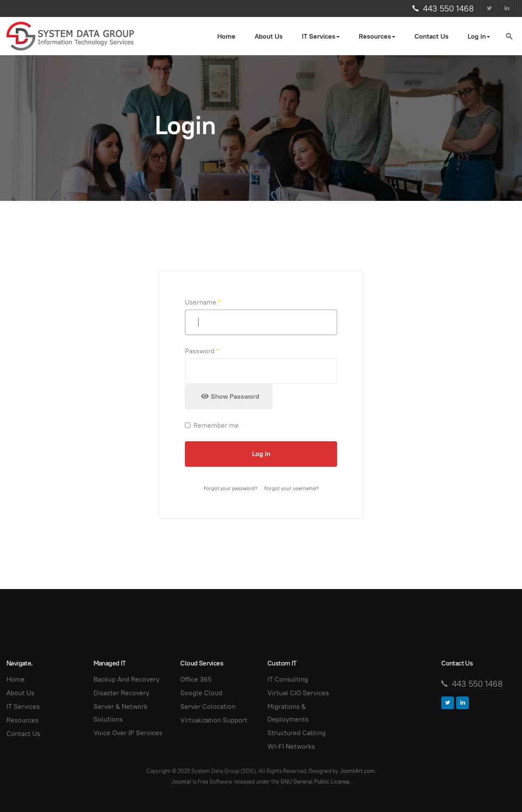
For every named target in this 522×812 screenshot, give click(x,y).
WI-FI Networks (291, 746)
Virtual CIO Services (298, 693)
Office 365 (196, 679)
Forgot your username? (291, 488)
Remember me (212, 425)
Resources (23, 720)
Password (202, 351)
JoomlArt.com (357, 771)
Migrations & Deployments (288, 713)
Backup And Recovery (126, 679)
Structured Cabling (296, 733)
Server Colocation (208, 706)
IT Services (23, 706)
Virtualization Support (214, 720)
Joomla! (181, 782)
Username (203, 302)
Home (226, 36)
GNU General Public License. (316, 782)
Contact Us (431, 36)
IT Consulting (288, 679)
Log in (261, 454)
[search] (509, 36)
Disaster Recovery (121, 693)
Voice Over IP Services (128, 733)
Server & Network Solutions (121, 713)
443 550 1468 (448, 8)
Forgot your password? (230, 488)
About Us (269, 36)
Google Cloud (201, 693)
